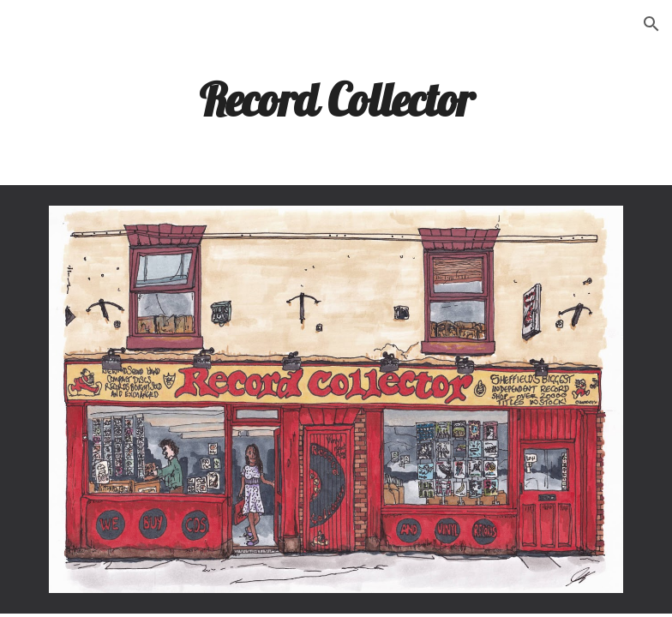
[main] (336, 99)
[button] (651, 24)
